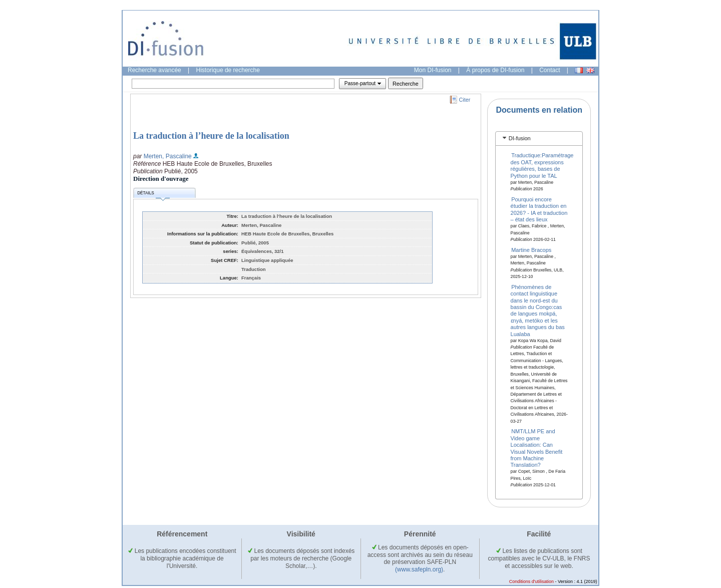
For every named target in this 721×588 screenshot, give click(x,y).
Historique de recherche (228, 70)
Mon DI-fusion (433, 70)
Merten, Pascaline (168, 156)
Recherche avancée (154, 70)
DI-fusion (520, 138)
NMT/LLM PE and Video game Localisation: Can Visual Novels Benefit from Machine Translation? (537, 448)
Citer (465, 100)
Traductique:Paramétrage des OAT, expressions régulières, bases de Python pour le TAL (542, 165)
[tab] (539, 138)
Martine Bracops (531, 249)
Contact (550, 70)
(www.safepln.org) (419, 569)
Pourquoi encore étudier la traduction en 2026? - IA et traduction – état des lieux (539, 209)
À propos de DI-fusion (495, 70)
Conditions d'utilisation (531, 581)
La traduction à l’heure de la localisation (211, 136)
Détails (153, 195)
